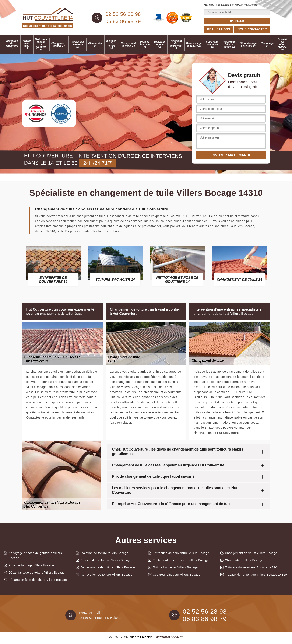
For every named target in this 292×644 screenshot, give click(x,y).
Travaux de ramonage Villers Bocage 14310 (256, 575)
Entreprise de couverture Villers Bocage (181, 553)
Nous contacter (252, 29)
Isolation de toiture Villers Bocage (104, 553)
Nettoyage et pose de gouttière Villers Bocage (35, 556)
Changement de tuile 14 (59, 45)
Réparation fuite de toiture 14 (229, 45)
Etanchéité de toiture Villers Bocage (106, 560)
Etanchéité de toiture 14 (212, 45)
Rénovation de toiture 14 (77, 45)
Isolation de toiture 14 (112, 45)
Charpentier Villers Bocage (244, 560)
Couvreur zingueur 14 (159, 45)
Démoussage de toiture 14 (194, 45)
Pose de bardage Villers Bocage (31, 565)
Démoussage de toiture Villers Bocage (108, 567)
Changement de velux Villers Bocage (251, 553)
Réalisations (219, 29)
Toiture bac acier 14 (27, 45)
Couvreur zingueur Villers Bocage (177, 575)
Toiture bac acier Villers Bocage (175, 567)
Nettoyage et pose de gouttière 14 (41, 45)
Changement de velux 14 (128, 45)
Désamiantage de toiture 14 (248, 45)
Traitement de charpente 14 (175, 45)
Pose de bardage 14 (145, 45)
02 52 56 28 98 (123, 14)
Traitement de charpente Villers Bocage (181, 560)
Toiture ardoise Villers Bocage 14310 (251, 567)
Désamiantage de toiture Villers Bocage (37, 573)
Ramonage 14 (267, 45)
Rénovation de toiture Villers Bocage (106, 575)
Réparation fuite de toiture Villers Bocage (38, 580)
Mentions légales (170, 637)
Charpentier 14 (95, 45)
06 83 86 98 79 (123, 21)
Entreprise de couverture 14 (12, 45)
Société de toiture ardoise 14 (282, 45)
